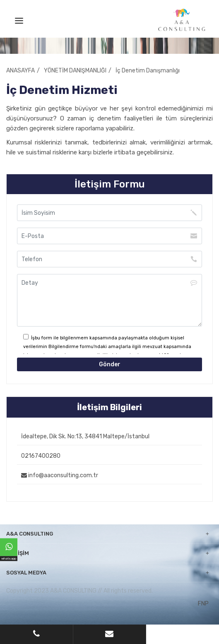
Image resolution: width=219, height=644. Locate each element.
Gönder (110, 364)
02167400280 (41, 456)
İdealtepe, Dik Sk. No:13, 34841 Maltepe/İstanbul (85, 436)
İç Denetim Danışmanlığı (148, 71)
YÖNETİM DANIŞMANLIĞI (75, 71)
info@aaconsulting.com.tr (60, 475)
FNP (203, 604)
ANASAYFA (20, 71)
